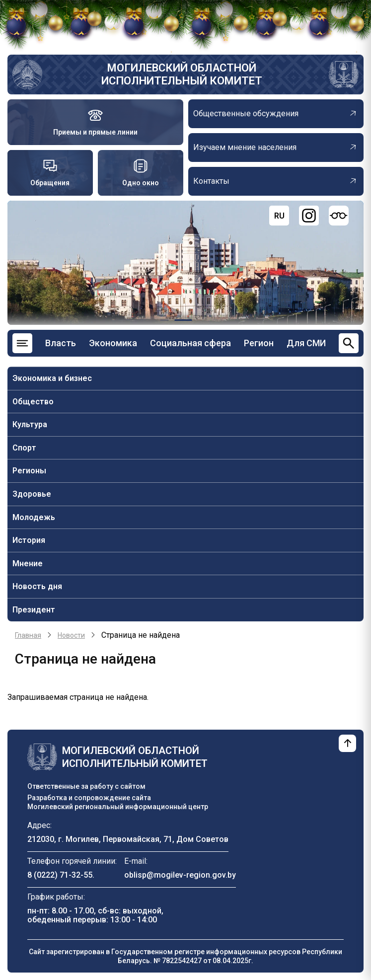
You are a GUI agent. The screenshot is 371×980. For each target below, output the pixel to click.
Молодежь (34, 517)
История (29, 540)
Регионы (29, 471)
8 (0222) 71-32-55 (60, 875)
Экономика (113, 343)
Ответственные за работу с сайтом (86, 786)
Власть (61, 343)
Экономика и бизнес (52, 378)
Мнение (28, 564)
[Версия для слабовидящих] (339, 216)
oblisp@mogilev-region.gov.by (180, 875)
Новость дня (37, 586)
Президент (34, 610)
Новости (71, 635)
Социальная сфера (190, 343)
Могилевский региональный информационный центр (118, 807)
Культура (30, 424)
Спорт (24, 448)
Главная (28, 635)
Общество (33, 402)
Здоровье (32, 494)
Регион (259, 343)
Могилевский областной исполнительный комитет (182, 74)
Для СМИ (306, 343)
